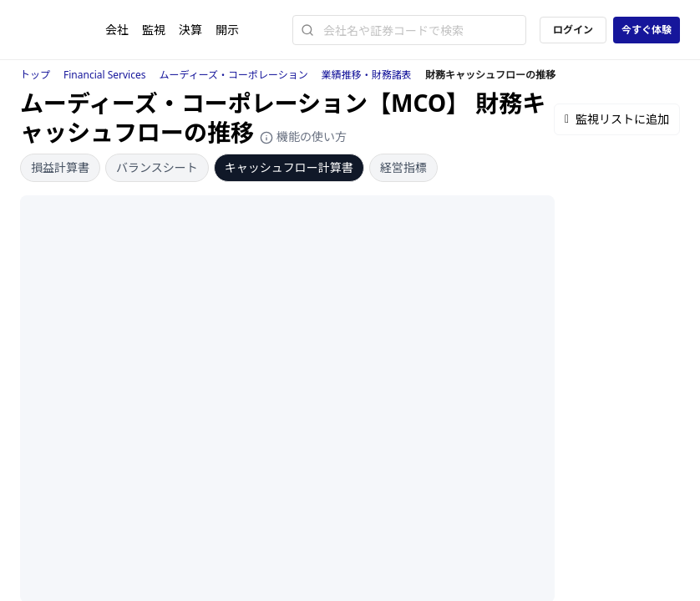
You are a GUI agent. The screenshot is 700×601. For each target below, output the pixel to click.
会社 (117, 30)
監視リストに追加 (617, 119)
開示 (227, 30)
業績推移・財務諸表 (367, 75)
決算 (190, 30)
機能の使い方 (303, 136)
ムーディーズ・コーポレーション (234, 75)
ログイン (573, 30)
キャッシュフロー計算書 (289, 167)
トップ (35, 75)
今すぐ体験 (647, 30)
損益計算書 (60, 167)
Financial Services (104, 75)
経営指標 (403, 167)
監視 (154, 30)
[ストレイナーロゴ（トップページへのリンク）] (63, 30)
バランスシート (157, 167)
